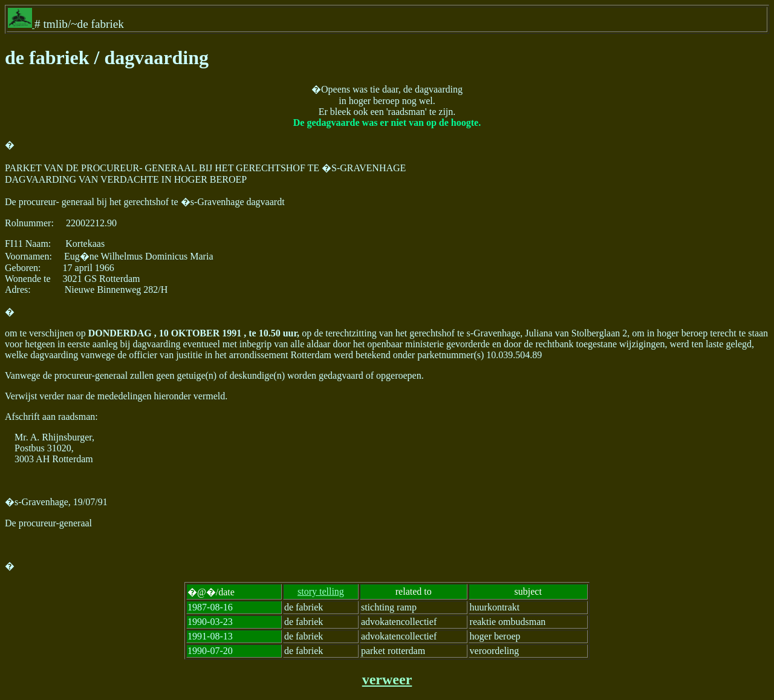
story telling (321, 591)
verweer (387, 679)
